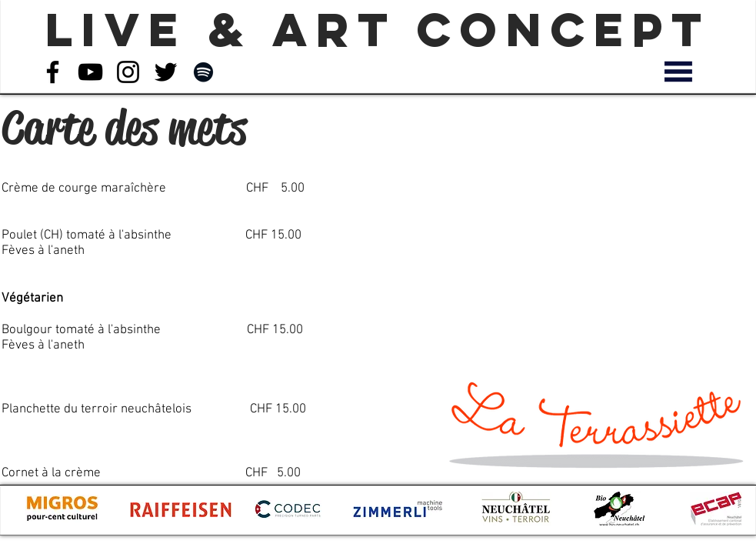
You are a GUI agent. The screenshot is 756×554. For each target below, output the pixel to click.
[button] (678, 72)
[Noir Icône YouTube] (90, 72)
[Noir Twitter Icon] (166, 72)
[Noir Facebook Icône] (53, 72)
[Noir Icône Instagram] (128, 72)
